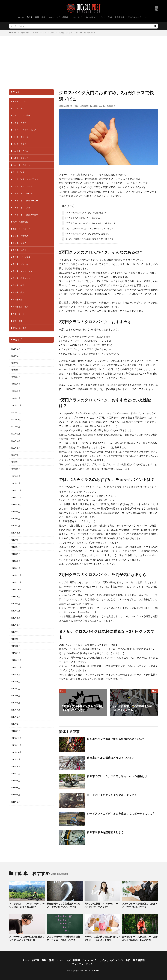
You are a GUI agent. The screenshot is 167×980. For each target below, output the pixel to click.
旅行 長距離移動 (20, 222)
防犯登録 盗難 (20, 328)
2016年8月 (15, 766)
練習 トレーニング (21, 229)
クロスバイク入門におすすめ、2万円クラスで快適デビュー (73, 33)
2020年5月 (15, 455)
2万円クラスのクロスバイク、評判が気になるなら (86, 234)
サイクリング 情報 (21, 115)
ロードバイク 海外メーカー (25, 215)
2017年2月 (15, 724)
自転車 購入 (19, 292)
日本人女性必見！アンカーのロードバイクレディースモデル (102, 905)
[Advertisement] (83, 62)
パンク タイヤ (20, 144)
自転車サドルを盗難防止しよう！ (107, 832)
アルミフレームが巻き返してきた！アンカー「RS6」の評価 (140, 905)
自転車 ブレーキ (20, 264)
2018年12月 (16, 575)
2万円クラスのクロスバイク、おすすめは (82, 218)
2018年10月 (16, 589)
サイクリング (91, 17)
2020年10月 (16, 420)
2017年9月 (15, 674)
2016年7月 (15, 773)
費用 (37, 17)
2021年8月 (15, 349)
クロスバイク (77, 17)
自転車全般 (25, 33)
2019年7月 (15, 526)
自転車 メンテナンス (22, 271)
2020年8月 (15, 434)
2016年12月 (16, 738)
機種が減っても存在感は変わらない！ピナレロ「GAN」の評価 (63, 905)
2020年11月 (16, 412)
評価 (43, 17)
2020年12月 (16, 405)
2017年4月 (15, 710)
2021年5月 (15, 370)
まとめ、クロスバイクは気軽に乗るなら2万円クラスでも (89, 239)
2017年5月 (15, 703)
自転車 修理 (19, 285)
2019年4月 (15, 547)
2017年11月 (16, 667)
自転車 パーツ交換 (21, 257)
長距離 (65, 17)
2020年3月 (15, 469)
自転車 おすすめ (40, 33)
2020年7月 (15, 441)
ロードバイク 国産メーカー (25, 200)
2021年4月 (15, 377)
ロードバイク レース (22, 186)
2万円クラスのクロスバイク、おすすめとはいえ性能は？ (89, 223)
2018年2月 (15, 646)
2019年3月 (15, 554)
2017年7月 (15, 689)
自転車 (29, 17)
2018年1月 (15, 653)
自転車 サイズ (20, 243)
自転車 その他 (20, 250)
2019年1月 (15, 568)
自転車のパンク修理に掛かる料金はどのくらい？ (116, 739)
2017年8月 (15, 681)
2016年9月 (15, 759)
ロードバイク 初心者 (22, 193)
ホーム (21, 17)
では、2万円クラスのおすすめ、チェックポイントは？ (88, 228)
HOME (14, 33)
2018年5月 (15, 625)
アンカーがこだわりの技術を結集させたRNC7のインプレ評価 (27, 938)
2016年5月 (15, 788)
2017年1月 (15, 731)
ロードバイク (19, 172)
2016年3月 (15, 802)
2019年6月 (15, 533)
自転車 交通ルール (21, 278)
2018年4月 (15, 632)
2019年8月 (15, 519)
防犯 (110, 17)
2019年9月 (15, 512)
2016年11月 (16, 745)
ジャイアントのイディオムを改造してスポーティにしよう (121, 813)
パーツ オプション (21, 137)
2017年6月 (15, 696)
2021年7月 (15, 356)
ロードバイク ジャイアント (25, 179)
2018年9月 (15, 596)
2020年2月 (15, 476)
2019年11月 (16, 497)
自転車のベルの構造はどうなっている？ (111, 758)
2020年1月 (15, 483)
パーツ (102, 17)
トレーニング (54, 17)
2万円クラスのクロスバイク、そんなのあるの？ (85, 213)
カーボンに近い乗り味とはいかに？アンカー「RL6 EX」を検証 (102, 938)
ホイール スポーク (21, 165)
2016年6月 (15, 780)
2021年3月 (15, 384)
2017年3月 (15, 717)
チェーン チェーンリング (24, 130)
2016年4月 (15, 795)
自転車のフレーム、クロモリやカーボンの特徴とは (117, 776)
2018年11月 (16, 582)
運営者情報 (119, 17)
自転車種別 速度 (20, 307)
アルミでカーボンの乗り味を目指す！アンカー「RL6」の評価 (63, 938)
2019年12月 (16, 490)
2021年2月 (15, 391)
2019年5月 (15, 540)
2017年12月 (16, 660)
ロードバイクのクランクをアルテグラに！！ (113, 795)
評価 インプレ (20, 314)
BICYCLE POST (92, 970)
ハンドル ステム (20, 151)
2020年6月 (15, 448)
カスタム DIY (19, 101)
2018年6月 (15, 618)
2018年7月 (15, 611)
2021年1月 (15, 398)
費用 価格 (18, 321)
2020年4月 (15, 462)
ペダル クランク (20, 158)
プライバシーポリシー (137, 17)
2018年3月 (15, 639)
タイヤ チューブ (20, 123)
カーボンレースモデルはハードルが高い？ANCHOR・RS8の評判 (140, 938)
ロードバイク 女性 (21, 207)
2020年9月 (15, 427)
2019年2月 (15, 561)
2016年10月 (16, 752)
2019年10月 (16, 504)
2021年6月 (15, 363)
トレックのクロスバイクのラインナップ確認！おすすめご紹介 (27, 905)
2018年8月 (15, 604)
